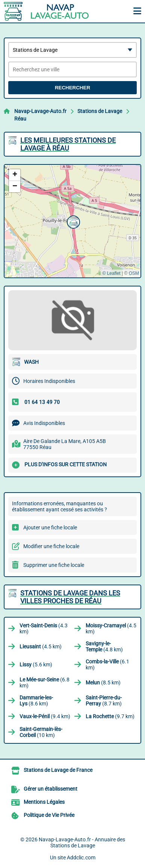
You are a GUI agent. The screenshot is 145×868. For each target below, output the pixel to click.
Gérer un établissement (51, 789)
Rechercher (72, 88)
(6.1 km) (107, 665)
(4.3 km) (44, 628)
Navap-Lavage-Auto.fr (40, 111)
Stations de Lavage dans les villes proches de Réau (70, 597)
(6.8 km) (45, 683)
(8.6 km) (36, 701)
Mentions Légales (44, 802)
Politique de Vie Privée (49, 815)
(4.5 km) (111, 628)
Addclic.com (81, 857)
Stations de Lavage (100, 111)
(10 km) (41, 732)
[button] (72, 221)
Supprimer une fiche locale (54, 565)
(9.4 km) (45, 716)
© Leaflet (111, 273)
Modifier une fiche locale (51, 546)
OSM (134, 273)
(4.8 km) (104, 646)
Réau (20, 119)
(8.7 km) (104, 701)
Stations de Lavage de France (58, 770)
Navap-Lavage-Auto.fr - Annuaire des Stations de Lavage (82, 842)
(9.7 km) (110, 716)
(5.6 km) (36, 665)
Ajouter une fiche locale (50, 527)
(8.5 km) (103, 683)
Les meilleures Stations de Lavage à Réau (68, 144)
